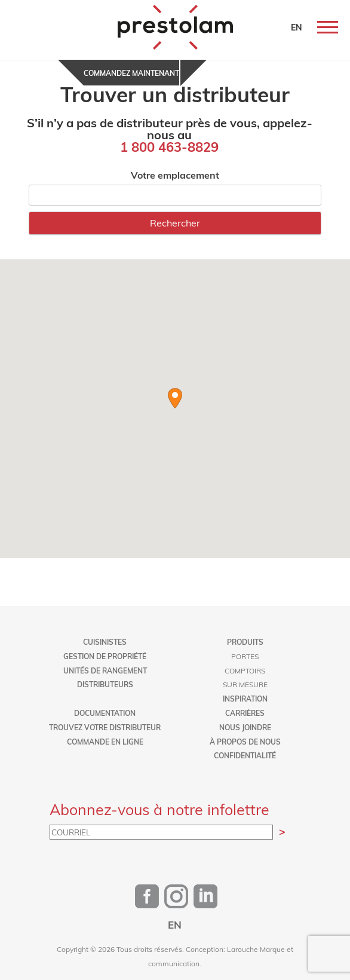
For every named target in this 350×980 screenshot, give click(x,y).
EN (297, 27)
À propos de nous (245, 742)
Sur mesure (245, 684)
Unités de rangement (105, 670)
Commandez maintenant (131, 73)
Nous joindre (245, 727)
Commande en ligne (105, 742)
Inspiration (245, 699)
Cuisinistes (105, 642)
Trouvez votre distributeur (105, 727)
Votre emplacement (175, 175)
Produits (245, 642)
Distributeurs (105, 684)
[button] (175, 398)
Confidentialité (245, 755)
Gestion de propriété (105, 656)
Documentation (105, 713)
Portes (245, 656)
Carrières (245, 713)
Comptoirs (245, 670)
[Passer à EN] (175, 924)
